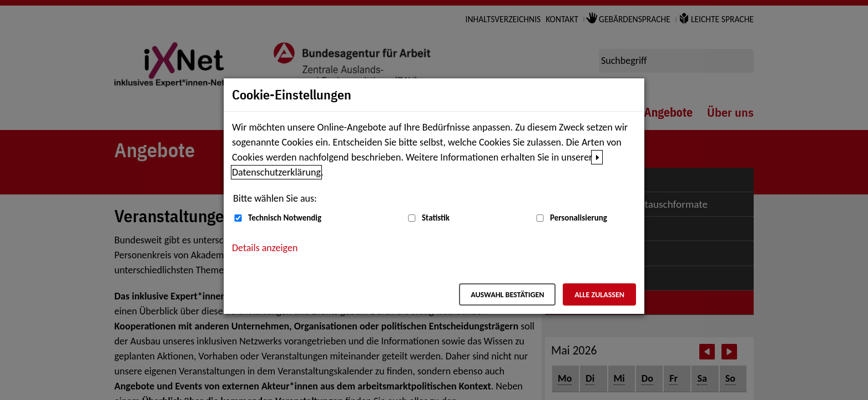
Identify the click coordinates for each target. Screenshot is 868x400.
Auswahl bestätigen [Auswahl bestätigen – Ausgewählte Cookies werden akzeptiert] (507, 295)
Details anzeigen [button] (265, 248)
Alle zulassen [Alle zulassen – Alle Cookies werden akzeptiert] (599, 295)
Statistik (436, 218)
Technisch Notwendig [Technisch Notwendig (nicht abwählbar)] (285, 218)
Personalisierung (579, 218)
